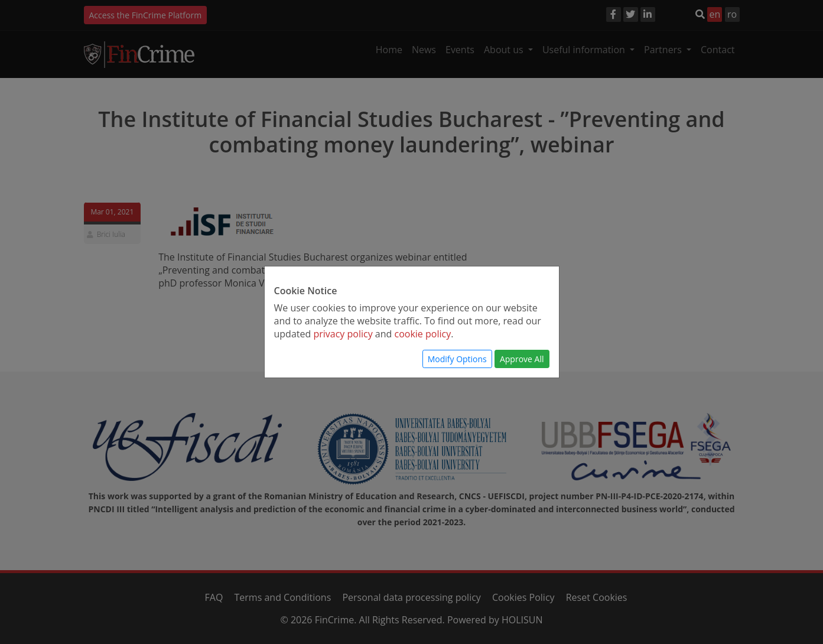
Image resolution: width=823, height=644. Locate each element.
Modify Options (457, 359)
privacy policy (343, 334)
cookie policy (423, 334)
